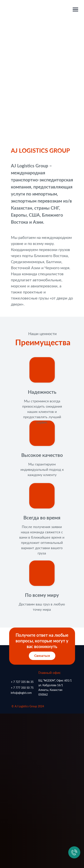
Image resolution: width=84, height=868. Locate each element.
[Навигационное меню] (75, 10)
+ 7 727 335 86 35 (22, 682)
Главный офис (50, 673)
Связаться (42, 656)
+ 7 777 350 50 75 (22, 688)
